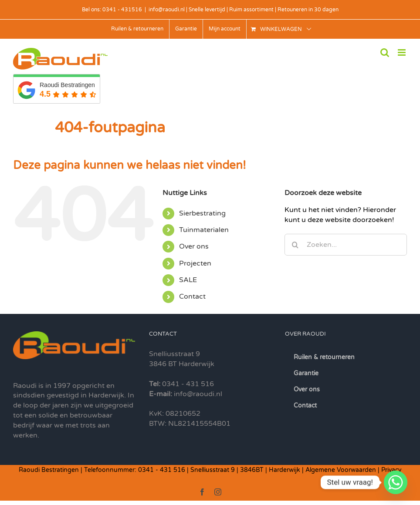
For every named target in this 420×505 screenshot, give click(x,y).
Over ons (194, 246)
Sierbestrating (202, 213)
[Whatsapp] (396, 482)
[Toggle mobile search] (385, 52)
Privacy (391, 470)
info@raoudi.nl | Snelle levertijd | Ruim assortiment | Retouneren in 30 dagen (244, 10)
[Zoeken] (295, 245)
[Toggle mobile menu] (402, 52)
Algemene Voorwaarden (341, 470)
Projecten (195, 263)
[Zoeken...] (346, 245)
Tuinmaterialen (204, 230)
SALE (188, 280)
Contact (192, 296)
